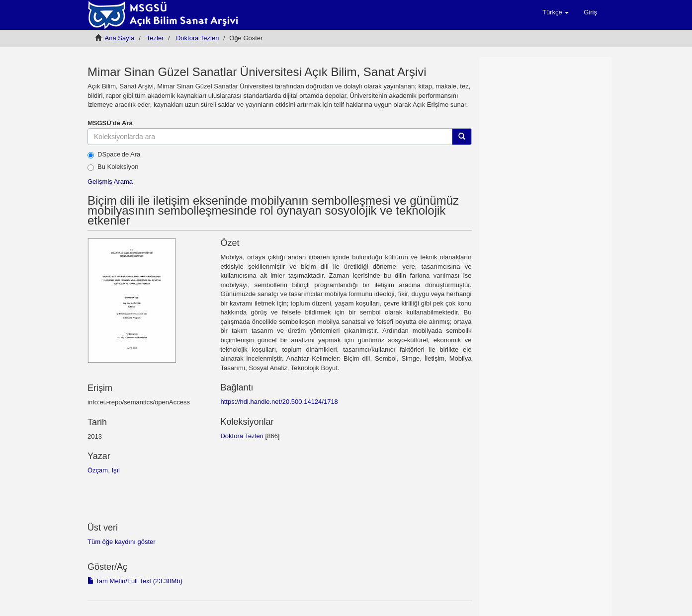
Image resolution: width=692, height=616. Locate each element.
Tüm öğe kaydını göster (122, 542)
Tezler (155, 38)
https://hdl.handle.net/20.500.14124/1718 (279, 402)
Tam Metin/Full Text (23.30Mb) (135, 581)
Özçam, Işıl (104, 470)
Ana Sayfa (120, 38)
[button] (556, 12)
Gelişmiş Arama (110, 182)
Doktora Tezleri (197, 38)
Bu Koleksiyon (113, 167)
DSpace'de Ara (114, 154)
